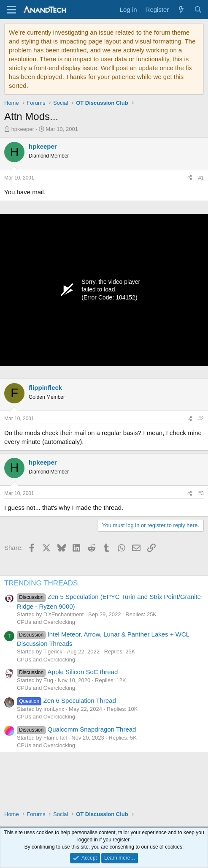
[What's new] (181, 10)
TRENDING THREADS (41, 583)
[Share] (190, 178)
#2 (201, 419)
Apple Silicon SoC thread (67, 672)
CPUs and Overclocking (46, 622)
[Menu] (12, 10)
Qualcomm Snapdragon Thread (76, 729)
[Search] (198, 10)
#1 (201, 178)
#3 (201, 493)
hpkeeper (23, 129)
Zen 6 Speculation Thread (66, 701)
